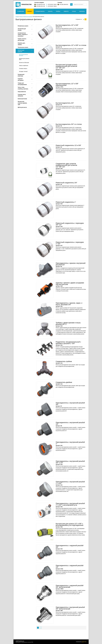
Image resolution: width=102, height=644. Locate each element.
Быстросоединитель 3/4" (65, 103)
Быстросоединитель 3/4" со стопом (69, 124)
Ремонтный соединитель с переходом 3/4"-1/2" (70, 224)
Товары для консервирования (22, 84)
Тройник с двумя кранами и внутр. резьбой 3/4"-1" (68, 323)
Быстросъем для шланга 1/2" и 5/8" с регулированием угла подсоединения (70, 524)
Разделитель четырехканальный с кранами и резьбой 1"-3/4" (68, 343)
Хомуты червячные (24, 66)
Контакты (82, 11)
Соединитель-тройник (64, 361)
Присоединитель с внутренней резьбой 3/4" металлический (70, 608)
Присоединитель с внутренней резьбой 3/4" (70, 404)
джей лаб (84, 642)
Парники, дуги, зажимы (22, 44)
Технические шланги (23, 47)
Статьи (74, 11)
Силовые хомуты (23, 68)
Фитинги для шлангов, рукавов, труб (22, 103)
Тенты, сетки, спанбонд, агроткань (23, 88)
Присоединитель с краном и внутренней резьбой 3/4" (71, 264)
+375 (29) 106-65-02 (64, 4)
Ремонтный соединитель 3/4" (66, 183)
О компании (21, 11)
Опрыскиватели (22, 92)
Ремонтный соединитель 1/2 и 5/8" (68, 145)
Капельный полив (22, 99)
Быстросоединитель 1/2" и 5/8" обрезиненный (67, 84)
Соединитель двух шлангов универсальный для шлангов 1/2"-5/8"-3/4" (66, 165)
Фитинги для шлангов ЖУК (24, 59)
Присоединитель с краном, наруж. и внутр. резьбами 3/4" (69, 304)
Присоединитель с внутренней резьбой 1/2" (70, 423)
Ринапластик (27, 4)
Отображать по (79, 19)
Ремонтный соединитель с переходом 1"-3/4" (70, 243)
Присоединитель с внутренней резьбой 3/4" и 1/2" (70, 462)
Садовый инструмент (21, 80)
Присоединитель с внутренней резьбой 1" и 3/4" (70, 482)
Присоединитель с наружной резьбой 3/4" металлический (70, 586)
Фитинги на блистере (24, 63)
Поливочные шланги (23, 26)
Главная (17, 17)
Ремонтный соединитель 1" (66, 202)
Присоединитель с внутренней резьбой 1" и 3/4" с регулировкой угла (70, 504)
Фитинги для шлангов (28, 17)
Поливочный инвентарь (21, 75)
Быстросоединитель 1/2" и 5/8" (67, 25)
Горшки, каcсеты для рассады (22, 40)
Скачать (50, 11)
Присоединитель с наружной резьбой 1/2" (70, 566)
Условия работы (40, 11)
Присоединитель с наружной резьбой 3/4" (70, 546)
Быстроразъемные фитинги (24, 55)
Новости (66, 11)
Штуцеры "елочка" (23, 71)
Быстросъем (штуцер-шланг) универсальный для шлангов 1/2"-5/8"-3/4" (66, 66)
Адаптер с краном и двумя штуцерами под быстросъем (70, 284)
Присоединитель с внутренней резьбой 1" (70, 443)
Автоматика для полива (22, 29)
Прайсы (58, 11)
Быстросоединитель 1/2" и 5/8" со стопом (71, 45)
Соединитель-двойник (64, 382)
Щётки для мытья (22, 107)
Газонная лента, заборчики (22, 95)
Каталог (30, 11)
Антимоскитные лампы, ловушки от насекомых (23, 34)
